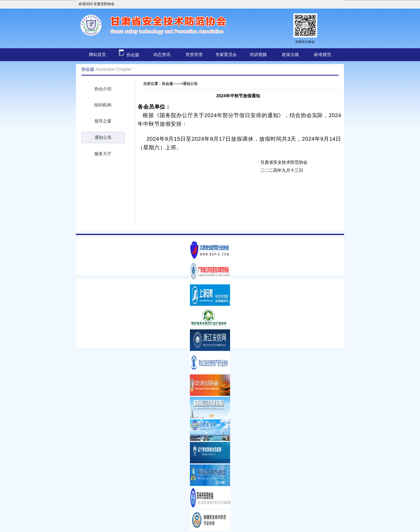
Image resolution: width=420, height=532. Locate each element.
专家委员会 (226, 55)
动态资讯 (162, 55)
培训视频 (258, 55)
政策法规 (290, 55)
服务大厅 (103, 154)
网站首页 (97, 55)
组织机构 (103, 105)
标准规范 (322, 55)
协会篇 (124, 55)
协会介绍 (103, 89)
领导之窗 (103, 121)
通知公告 (103, 137)
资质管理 (194, 55)
